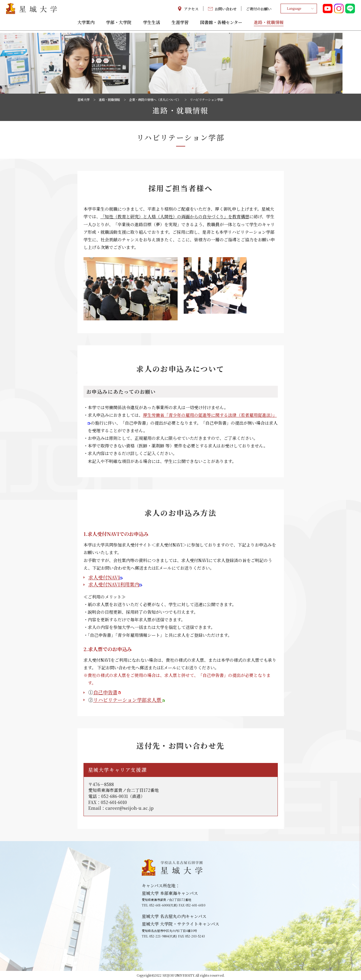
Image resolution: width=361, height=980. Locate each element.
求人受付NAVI (106, 577)
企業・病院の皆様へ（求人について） (167, 99)
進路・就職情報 (269, 25)
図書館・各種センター (221, 25)
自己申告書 (107, 692)
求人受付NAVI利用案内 (115, 584)
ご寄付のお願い (259, 10)
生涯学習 (180, 25)
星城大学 (85, 99)
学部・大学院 (119, 25)
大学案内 (86, 25)
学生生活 (152, 25)
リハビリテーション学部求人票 (129, 700)
